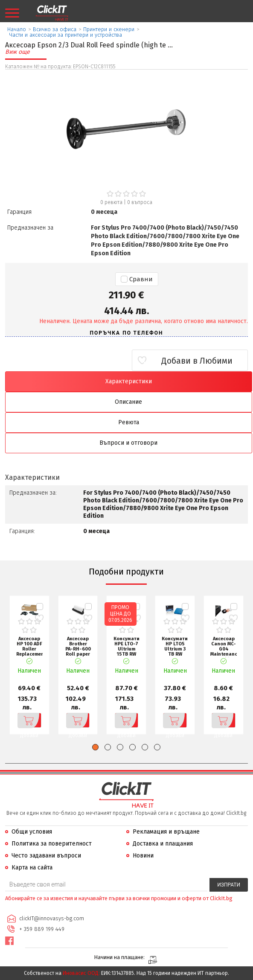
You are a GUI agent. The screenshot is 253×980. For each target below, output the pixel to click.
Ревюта (129, 422)
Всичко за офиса (55, 29)
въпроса (140, 202)
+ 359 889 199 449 (42, 929)
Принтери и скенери (109, 29)
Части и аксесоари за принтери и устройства (66, 35)
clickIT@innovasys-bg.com (52, 918)
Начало (17, 29)
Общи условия (32, 832)
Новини (143, 856)
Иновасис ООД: (81, 973)
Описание (128, 402)
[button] (95, 747)
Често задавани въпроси (46, 856)
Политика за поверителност (52, 844)
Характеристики (129, 381)
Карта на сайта (32, 868)
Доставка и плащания (163, 844)
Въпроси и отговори (128, 443)
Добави (29, 720)
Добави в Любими (197, 361)
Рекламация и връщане (166, 832)
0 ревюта (111, 202)
